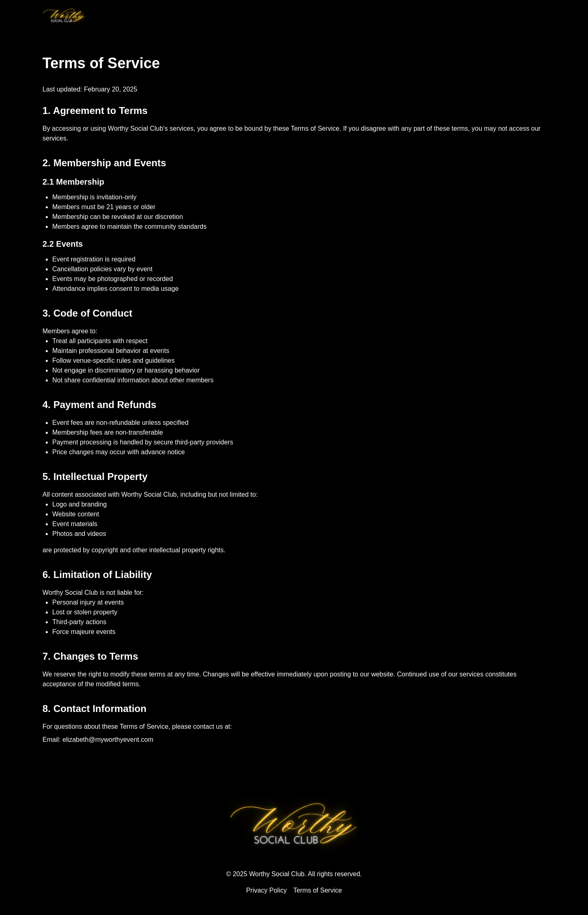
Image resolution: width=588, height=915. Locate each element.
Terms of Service (317, 890)
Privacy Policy (267, 890)
